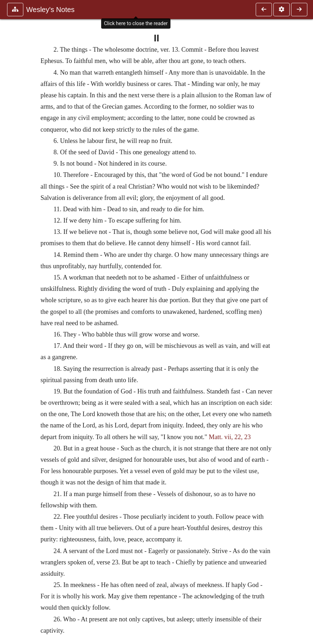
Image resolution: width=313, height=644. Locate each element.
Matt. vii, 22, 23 (230, 437)
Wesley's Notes (50, 10)
